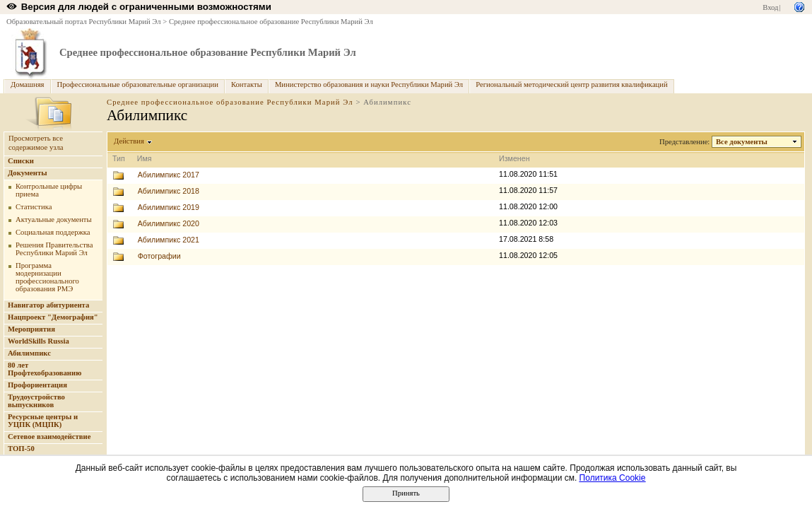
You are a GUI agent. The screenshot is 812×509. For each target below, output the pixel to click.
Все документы (742, 142)
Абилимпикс (29, 353)
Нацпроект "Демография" (53, 317)
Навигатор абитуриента (48, 305)
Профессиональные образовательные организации (138, 84)
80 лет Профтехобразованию (45, 369)
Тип (119, 158)
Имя (145, 158)
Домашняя (28, 84)
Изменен (514, 158)
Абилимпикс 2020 (169, 223)
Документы (28, 173)
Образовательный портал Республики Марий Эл (84, 22)
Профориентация (37, 385)
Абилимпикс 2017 (169, 175)
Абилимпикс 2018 (169, 191)
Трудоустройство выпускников (36, 401)
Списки (21, 161)
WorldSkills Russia (39, 341)
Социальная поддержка (53, 232)
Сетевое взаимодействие (49, 437)
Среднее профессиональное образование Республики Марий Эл (271, 22)
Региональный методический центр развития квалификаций (572, 84)
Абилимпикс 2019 (169, 207)
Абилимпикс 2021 (169, 240)
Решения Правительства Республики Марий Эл (54, 249)
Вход (770, 7)
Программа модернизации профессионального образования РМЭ (47, 277)
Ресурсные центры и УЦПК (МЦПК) (43, 421)
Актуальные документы (54, 220)
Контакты (247, 84)
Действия (129, 141)
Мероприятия (31, 329)
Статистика (34, 207)
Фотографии (159, 256)
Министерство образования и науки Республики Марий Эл (369, 84)
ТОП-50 (21, 449)
